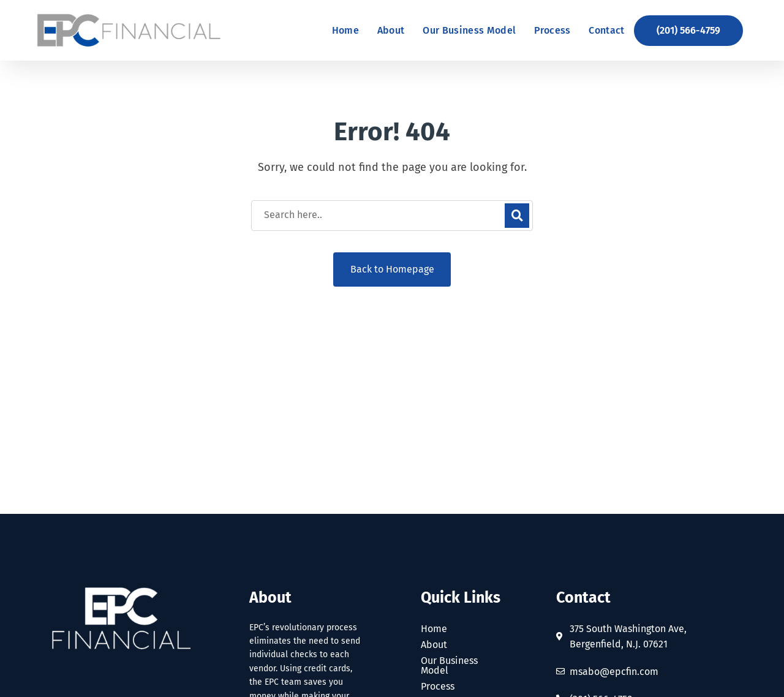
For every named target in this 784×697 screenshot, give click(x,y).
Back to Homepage (392, 269)
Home (434, 629)
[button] (688, 31)
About (434, 645)
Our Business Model (449, 666)
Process (438, 687)
